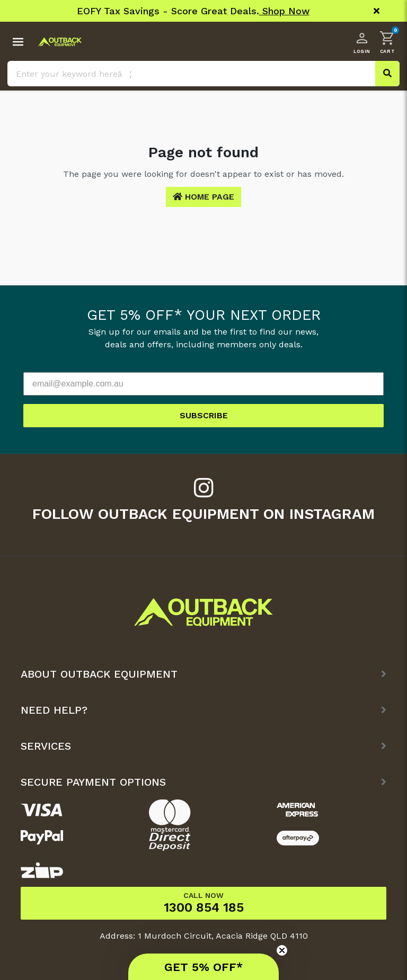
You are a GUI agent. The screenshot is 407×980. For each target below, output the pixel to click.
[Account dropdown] (362, 42)
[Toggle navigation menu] (18, 42)
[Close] (377, 11)
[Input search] (203, 74)
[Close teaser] (282, 950)
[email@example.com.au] (203, 384)
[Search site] (387, 74)
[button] (387, 42)
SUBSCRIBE (204, 415)
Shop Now (284, 11)
